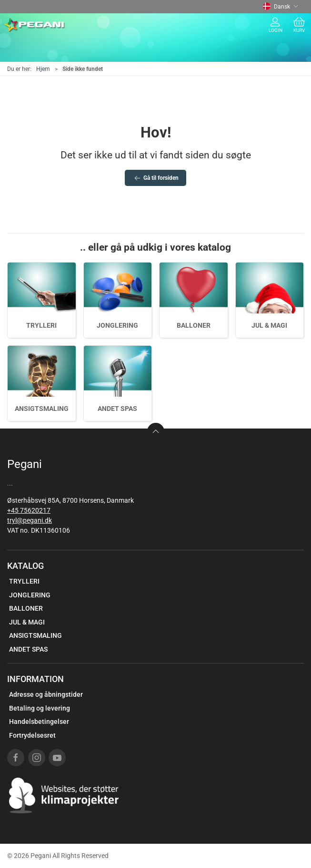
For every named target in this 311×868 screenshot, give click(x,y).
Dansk (281, 7)
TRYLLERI (41, 325)
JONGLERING (117, 325)
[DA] (35, 25)
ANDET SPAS (117, 409)
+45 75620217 (29, 510)
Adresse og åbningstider (46, 694)
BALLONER (194, 325)
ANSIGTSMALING (42, 409)
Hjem (43, 69)
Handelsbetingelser (39, 722)
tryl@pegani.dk (30, 520)
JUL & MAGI (269, 325)
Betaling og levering (40, 708)
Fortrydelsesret (32, 735)
